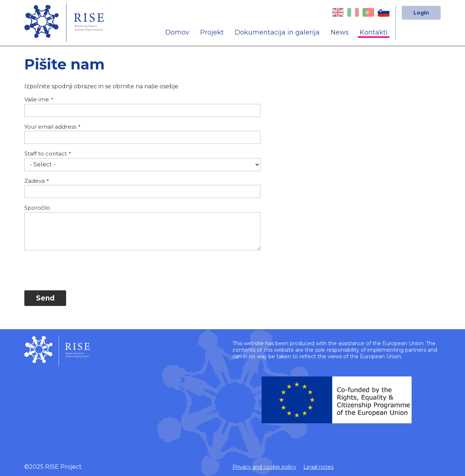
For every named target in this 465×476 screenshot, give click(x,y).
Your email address (50, 127)
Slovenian (384, 12)
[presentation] (80, 270)
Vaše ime (37, 99)
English (338, 12)
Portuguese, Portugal (368, 12)
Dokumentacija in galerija (277, 32)
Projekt (212, 32)
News (340, 32)
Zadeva (35, 181)
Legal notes (318, 467)
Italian (353, 12)
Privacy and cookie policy (264, 467)
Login (421, 13)
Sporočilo (37, 208)
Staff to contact (46, 154)
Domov (177, 32)
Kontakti (374, 32)
